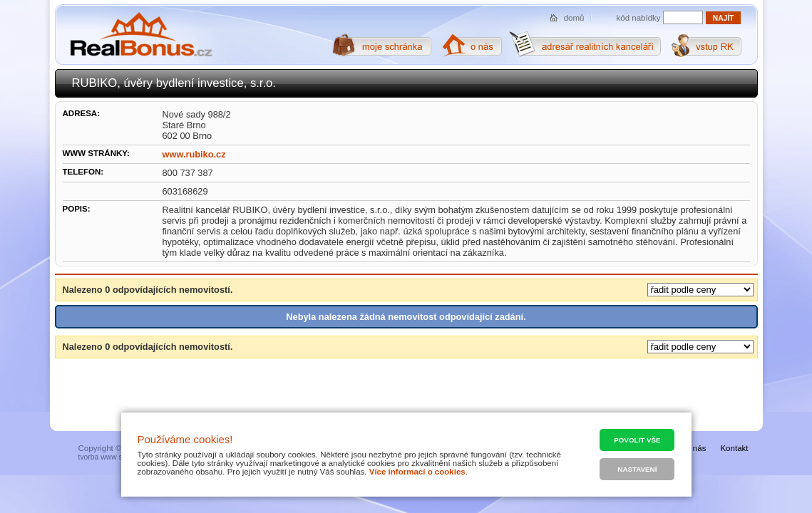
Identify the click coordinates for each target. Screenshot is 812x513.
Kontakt (734, 448)
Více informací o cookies (417, 472)
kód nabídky (639, 18)
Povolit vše (637, 440)
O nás (695, 448)
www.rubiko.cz (194, 154)
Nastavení (637, 469)
